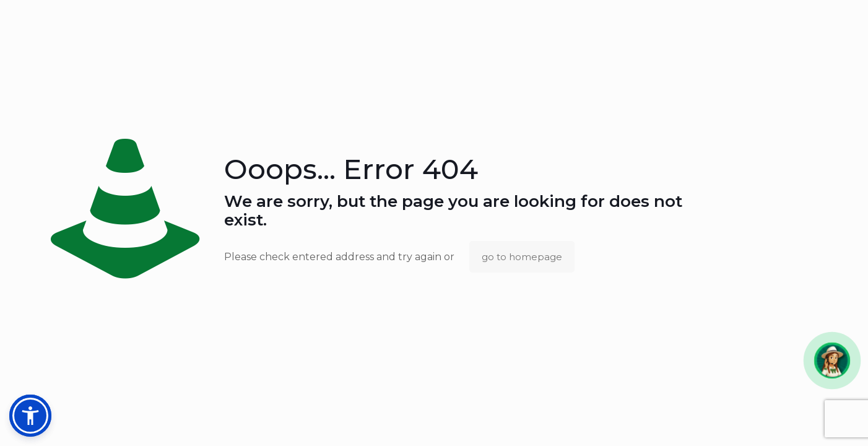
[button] (832, 360)
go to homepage (522, 257)
